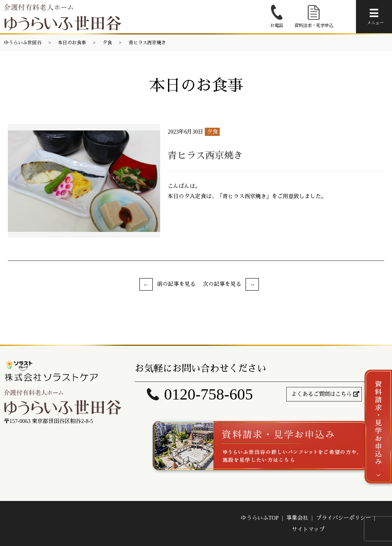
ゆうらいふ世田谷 (23, 43)
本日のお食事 (72, 43)
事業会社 (297, 518)
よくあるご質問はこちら (322, 394)
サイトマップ (308, 529)
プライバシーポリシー (343, 518)
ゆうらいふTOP (260, 518)
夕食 (107, 43)
